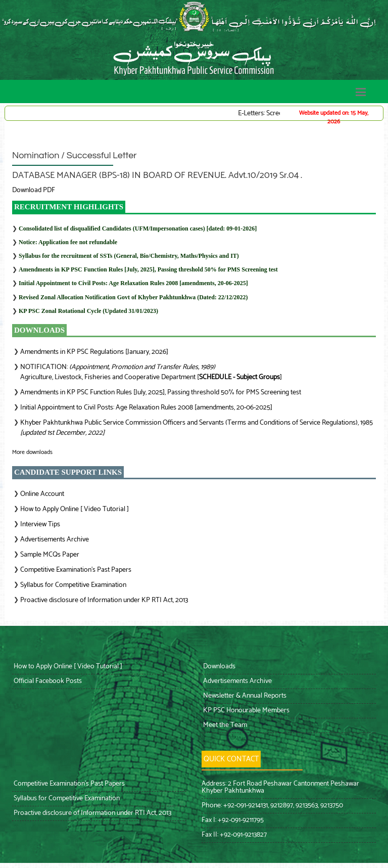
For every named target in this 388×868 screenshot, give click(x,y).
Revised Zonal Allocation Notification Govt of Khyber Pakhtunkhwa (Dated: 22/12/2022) (133, 297)
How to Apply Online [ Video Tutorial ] (75, 509)
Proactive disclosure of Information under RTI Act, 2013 (92, 813)
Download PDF (34, 190)
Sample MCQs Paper (50, 555)
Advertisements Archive (55, 540)
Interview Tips (40, 524)
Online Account (42, 494)
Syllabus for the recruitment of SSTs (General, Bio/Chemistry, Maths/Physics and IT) (129, 256)
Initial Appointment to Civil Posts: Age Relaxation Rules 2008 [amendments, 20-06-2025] (133, 283)
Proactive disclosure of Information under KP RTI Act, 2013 (104, 600)
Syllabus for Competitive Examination (73, 585)
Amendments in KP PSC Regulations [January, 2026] (94, 352)
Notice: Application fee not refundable (68, 242)
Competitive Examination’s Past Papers (76, 570)
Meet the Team (224, 725)
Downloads (219, 667)
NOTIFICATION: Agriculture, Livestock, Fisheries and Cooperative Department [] (151, 372)
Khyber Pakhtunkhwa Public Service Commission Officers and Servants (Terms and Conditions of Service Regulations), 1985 (197, 428)
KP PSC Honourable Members (246, 711)
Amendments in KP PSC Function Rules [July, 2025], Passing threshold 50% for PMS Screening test (148, 269)
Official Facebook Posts (47, 681)
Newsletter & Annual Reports (244, 696)
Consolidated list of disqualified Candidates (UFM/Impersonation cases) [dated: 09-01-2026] (138, 229)
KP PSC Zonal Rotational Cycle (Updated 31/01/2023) (88, 311)
